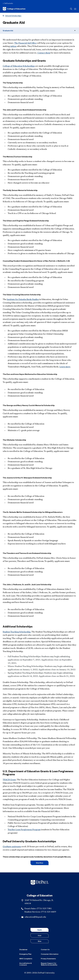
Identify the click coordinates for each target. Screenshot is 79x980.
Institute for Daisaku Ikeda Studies (23, 300)
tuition (13, 46)
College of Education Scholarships (19, 66)
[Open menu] (75, 9)
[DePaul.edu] (8, 3)
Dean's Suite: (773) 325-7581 (38, 909)
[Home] (14, 9)
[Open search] (71, 9)
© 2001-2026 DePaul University (39, 973)
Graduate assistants (12, 847)
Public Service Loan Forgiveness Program (27, 823)
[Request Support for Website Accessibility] (50, 964)
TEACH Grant (9, 780)
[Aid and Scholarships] (12, 16)
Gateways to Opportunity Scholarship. (21, 720)
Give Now (39, 863)
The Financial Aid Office (25, 43)
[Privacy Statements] (48, 959)
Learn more (65, 367)
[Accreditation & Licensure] (29, 964)
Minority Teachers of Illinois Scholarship (22, 754)
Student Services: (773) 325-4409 (40, 912)
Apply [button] (39, 930)
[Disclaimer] (23, 950)
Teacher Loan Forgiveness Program (24, 830)
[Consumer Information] (50, 954)
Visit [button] (40, 936)
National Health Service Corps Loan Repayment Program (34, 817)
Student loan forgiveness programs (19, 805)
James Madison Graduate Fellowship (20, 738)
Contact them (44, 53)
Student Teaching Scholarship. (17, 632)
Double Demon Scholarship (16, 682)
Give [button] (39, 941)
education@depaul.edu (35, 917)
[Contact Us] (45, 950)
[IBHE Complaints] (26, 959)
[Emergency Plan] (25, 954)
